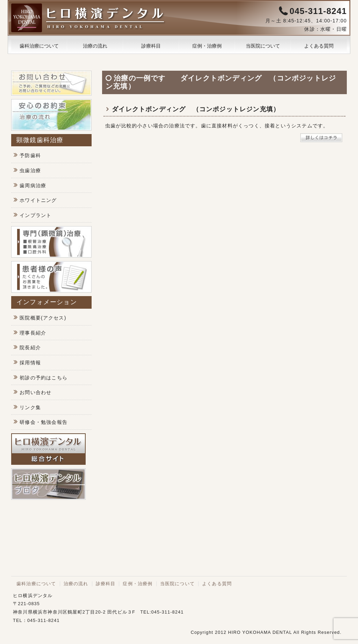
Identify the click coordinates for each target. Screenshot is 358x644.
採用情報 (30, 363)
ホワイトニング (38, 200)
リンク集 (30, 407)
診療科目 (151, 46)
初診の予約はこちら (44, 378)
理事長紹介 (33, 333)
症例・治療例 (207, 46)
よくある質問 (319, 46)
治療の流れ (95, 46)
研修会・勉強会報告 (44, 422)
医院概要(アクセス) (43, 318)
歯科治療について (39, 46)
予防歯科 (30, 155)
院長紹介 (30, 348)
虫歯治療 (30, 170)
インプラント (35, 215)
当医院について (263, 46)
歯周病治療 (33, 185)
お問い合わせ (35, 392)
